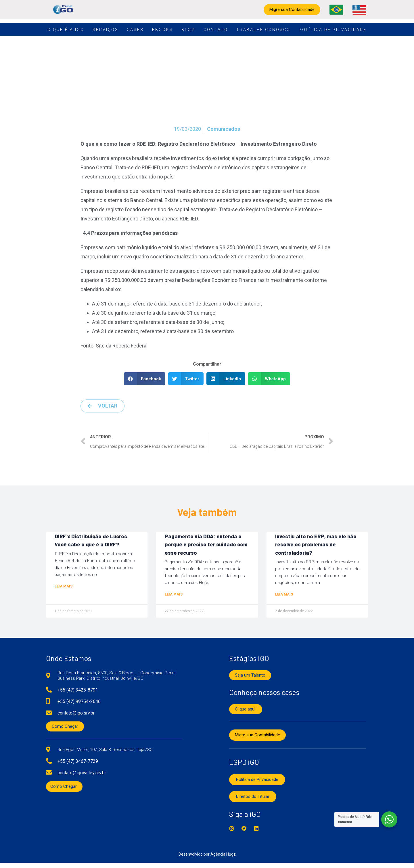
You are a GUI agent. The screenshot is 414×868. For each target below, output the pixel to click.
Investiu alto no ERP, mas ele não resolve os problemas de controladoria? (316, 546)
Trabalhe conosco (263, 30)
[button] (145, 379)
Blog (188, 30)
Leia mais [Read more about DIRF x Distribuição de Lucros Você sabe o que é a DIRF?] (64, 589)
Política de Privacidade (333, 30)
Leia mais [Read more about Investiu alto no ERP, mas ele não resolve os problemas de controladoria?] (284, 598)
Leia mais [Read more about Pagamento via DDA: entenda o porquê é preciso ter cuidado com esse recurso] (174, 598)
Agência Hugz (223, 859)
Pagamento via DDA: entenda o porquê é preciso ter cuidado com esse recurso (206, 546)
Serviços (106, 30)
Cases (135, 30)
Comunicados (224, 129)
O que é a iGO (66, 30)
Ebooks (163, 30)
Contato (216, 30)
